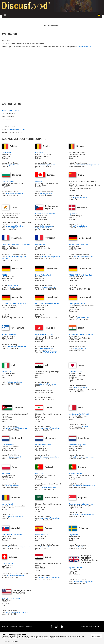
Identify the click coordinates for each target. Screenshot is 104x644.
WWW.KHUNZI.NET (50, 352)
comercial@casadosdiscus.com (84, 486)
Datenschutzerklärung (17, 626)
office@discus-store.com (14, 194)
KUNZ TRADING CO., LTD (45, 334)
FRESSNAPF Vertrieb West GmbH (81, 275)
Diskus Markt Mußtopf (43, 275)
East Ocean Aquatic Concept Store (81, 504)
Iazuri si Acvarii (7, 504)
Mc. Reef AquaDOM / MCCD (79, 414)
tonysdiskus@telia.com (81, 547)
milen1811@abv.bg (13, 228)
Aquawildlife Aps (75, 214)
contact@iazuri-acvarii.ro (15, 516)
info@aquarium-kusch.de (16, 129)
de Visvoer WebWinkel (43, 445)
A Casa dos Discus (75, 474)
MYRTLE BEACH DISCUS (11, 598)
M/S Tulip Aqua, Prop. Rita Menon (81, 334)
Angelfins (39, 181)
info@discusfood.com (85, 47)
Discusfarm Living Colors (78, 445)
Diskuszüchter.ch (8, 563)
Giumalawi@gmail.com (48, 165)
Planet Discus (40, 244)
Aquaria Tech (7, 372)
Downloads (29, 626)
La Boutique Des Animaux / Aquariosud (16, 244)
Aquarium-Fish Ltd (75, 568)
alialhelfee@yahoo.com (47, 384)
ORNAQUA (39, 474)
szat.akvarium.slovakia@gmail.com (18, 547)
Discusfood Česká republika (45, 214)
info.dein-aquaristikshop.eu (83, 257)
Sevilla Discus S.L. (42, 535)
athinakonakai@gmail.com (15, 226)
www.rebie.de (13, 285)
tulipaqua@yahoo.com (80, 348)
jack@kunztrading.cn (80, 197)
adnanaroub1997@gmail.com (16, 428)
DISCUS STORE (8, 181)
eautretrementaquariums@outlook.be (87, 165)
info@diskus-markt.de (48, 287)
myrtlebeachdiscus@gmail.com (17, 612)
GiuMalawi (39, 153)
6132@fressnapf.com (81, 318)
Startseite (48, 26)
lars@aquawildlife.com (80, 226)
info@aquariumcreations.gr (16, 347)
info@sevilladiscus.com (47, 547)
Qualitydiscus (7, 153)
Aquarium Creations (9, 334)
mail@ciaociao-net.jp (80, 388)
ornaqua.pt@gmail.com (47, 488)
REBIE (4, 275)
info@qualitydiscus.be (14, 165)
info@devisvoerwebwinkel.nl (49, 457)
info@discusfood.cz (46, 226)
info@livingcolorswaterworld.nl (83, 457)
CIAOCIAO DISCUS (76, 372)
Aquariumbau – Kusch (10, 110)
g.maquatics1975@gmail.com (83, 582)
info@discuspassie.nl (13, 457)
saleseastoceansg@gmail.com (83, 515)
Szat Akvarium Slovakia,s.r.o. (12, 535)
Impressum (5, 626)
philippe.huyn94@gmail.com (50, 257)
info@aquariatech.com (14, 382)
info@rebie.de (12, 287)
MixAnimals (6, 474)
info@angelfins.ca (45, 194)
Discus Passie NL (8, 445)
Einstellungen (97, 636)
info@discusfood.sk (42, 228)
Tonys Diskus (73, 535)
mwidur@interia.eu (12, 486)
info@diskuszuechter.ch (15, 576)
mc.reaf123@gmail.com (82, 426)
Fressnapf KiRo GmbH (77, 304)
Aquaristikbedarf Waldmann (78, 244)
